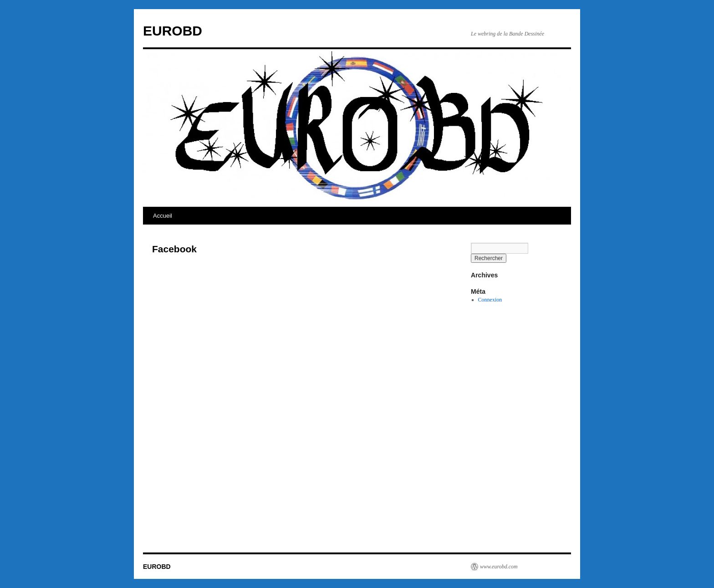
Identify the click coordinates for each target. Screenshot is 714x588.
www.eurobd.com (499, 567)
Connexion (490, 300)
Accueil (163, 216)
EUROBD (173, 31)
